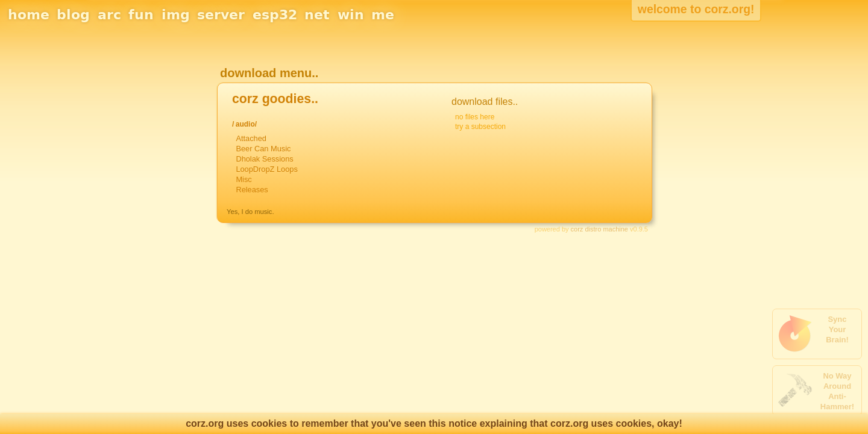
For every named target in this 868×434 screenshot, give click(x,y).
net (317, 15)
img (176, 15)
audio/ (246, 124)
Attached (251, 138)
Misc (244, 179)
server (221, 15)
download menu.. (269, 73)
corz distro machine (599, 229)
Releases (252, 190)
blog (73, 15)
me (383, 15)
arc (109, 15)
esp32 (275, 15)
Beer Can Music (263, 149)
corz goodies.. (275, 99)
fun (141, 15)
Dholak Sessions (264, 159)
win (351, 15)
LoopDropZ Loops (266, 169)
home (29, 15)
